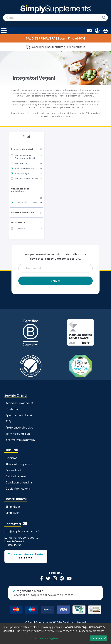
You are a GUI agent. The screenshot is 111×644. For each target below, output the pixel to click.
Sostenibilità (13, 470)
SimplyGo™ (13, 513)
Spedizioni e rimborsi (19, 415)
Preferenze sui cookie (19, 427)
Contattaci (12, 409)
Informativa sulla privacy (20, 440)
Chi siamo (12, 458)
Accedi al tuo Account (19, 403)
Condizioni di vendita (19, 482)
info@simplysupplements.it (22, 531)
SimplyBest (13, 506)
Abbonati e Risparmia (19, 464)
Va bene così (98, 638)
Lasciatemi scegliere (46, 638)
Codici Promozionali (18, 488)
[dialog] (55, 634)
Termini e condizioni (18, 434)
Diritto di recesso (16, 476)
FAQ (8, 421)
